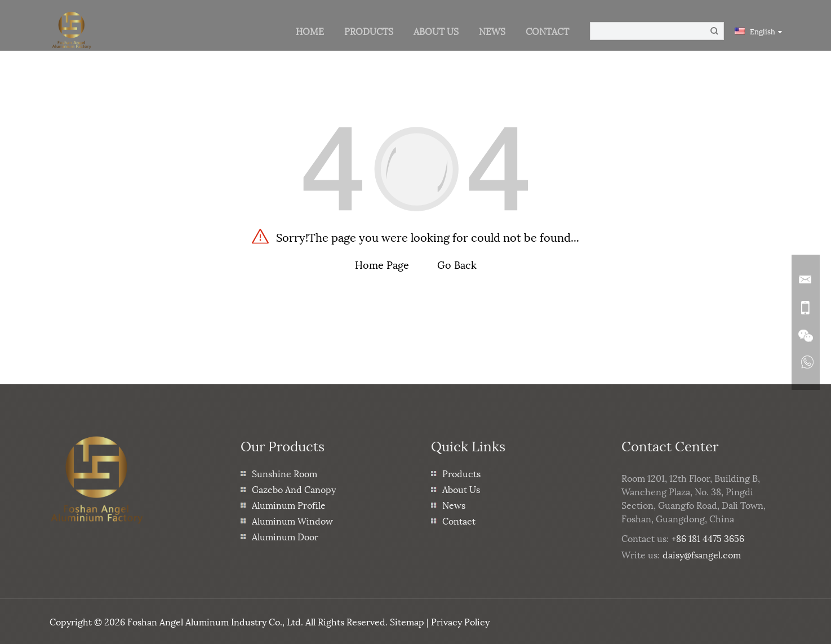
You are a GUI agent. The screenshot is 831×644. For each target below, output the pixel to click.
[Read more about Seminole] (806, 365)
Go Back (457, 264)
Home (310, 31)
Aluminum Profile (289, 505)
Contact (547, 31)
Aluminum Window (292, 520)
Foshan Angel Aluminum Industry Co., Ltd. (215, 621)
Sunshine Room (285, 473)
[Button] (714, 31)
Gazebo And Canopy (294, 489)
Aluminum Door (285, 536)
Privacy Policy (460, 621)
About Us (436, 31)
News (492, 31)
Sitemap (407, 621)
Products (369, 31)
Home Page (382, 264)
